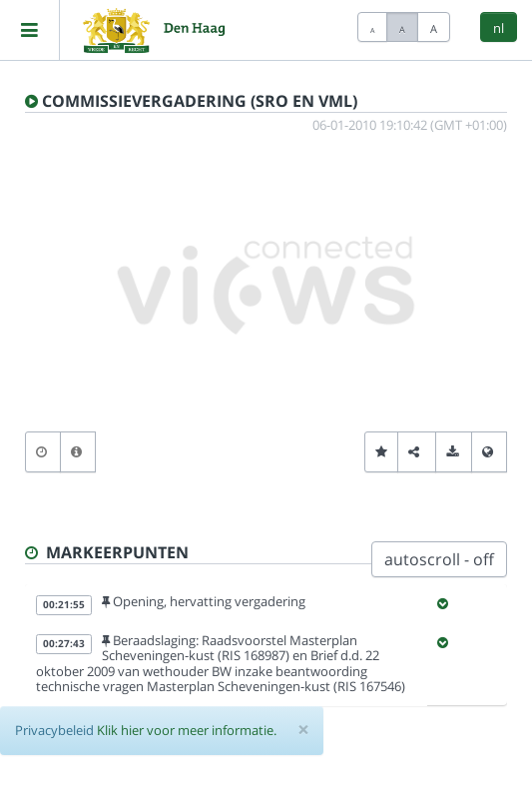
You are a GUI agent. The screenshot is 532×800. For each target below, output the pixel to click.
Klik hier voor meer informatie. (187, 730)
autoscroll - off (439, 559)
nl (499, 28)
